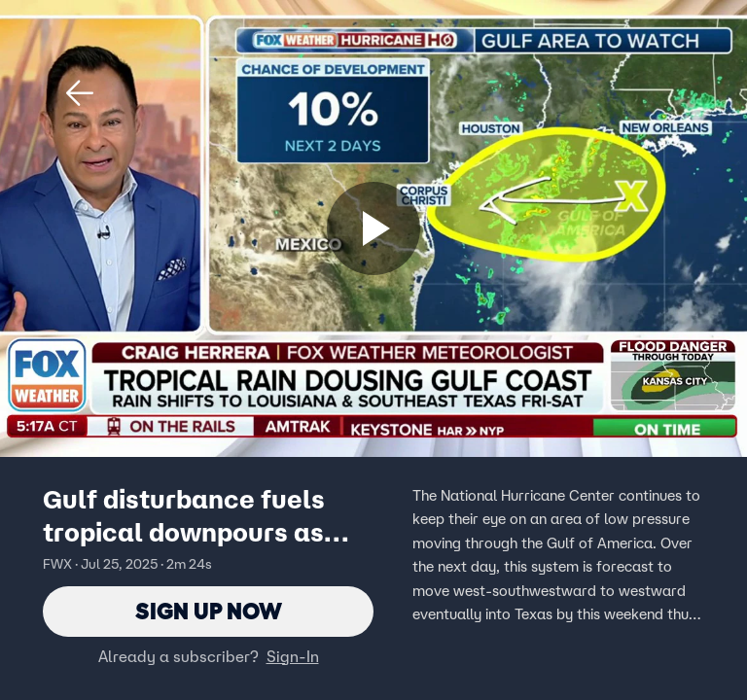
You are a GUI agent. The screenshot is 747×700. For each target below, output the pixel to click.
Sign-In (293, 656)
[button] (80, 93)
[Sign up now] (373, 228)
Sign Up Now (209, 611)
